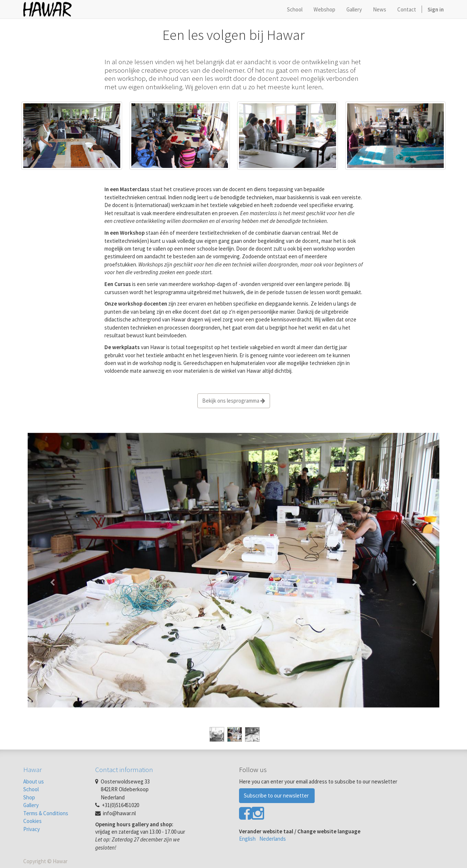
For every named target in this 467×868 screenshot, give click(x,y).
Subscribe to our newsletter (277, 795)
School (31, 789)
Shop (29, 797)
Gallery (31, 805)
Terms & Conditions (46, 813)
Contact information (124, 769)
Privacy (32, 829)
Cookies (32, 821)
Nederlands (273, 839)
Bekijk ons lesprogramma (234, 401)
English (247, 839)
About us (34, 781)
